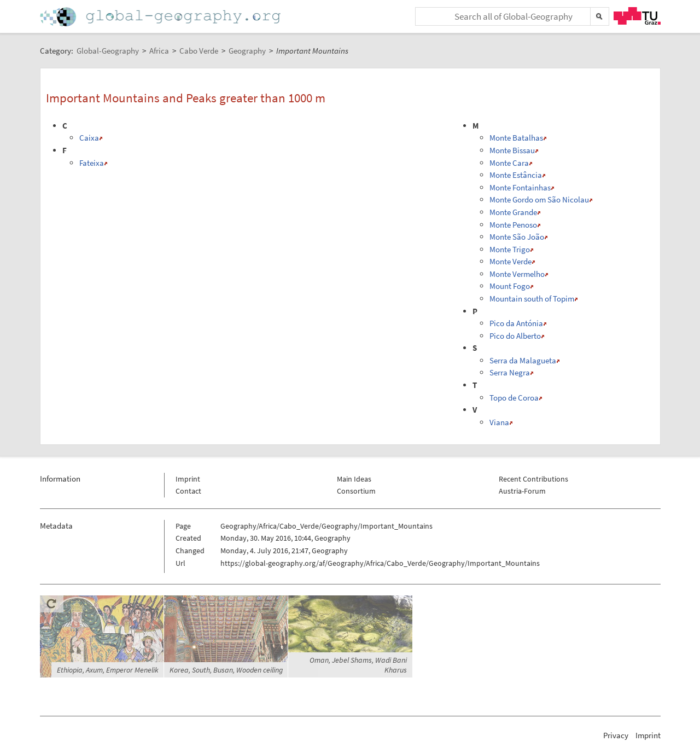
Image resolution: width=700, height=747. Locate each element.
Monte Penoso (513, 225)
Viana (499, 422)
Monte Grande (513, 212)
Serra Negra (510, 372)
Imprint (188, 479)
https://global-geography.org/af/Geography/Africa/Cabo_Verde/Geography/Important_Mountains (380, 563)
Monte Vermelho (517, 274)
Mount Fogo (510, 286)
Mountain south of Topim (532, 299)
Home (161, 17)
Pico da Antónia (516, 323)
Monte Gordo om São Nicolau (539, 199)
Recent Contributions (533, 479)
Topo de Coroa (514, 398)
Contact (188, 491)
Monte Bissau (512, 150)
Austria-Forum (522, 491)
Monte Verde (511, 261)
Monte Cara (509, 163)
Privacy (616, 735)
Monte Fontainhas (520, 187)
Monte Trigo (510, 249)
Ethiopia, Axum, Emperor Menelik (108, 670)
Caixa (89, 138)
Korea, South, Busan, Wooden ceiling (226, 670)
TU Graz (637, 16)
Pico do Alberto (515, 336)
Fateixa (92, 163)
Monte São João (517, 237)
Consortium (356, 491)
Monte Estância (516, 175)
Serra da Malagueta (523, 360)
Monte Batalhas (516, 138)
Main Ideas (354, 479)
